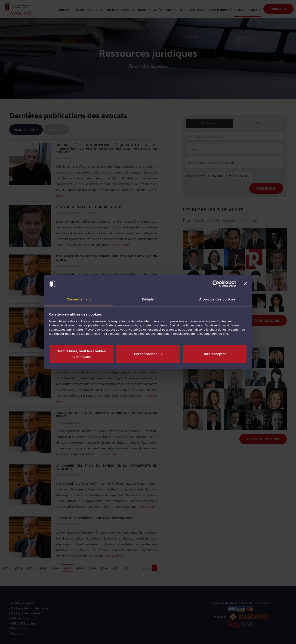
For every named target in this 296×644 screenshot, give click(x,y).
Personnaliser (148, 354)
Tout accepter (214, 354)
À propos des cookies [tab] (217, 299)
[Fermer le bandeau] (245, 284)
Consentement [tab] (79, 299)
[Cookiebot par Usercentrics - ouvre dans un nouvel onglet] (216, 284)
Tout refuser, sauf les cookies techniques (82, 354)
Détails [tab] (148, 299)
